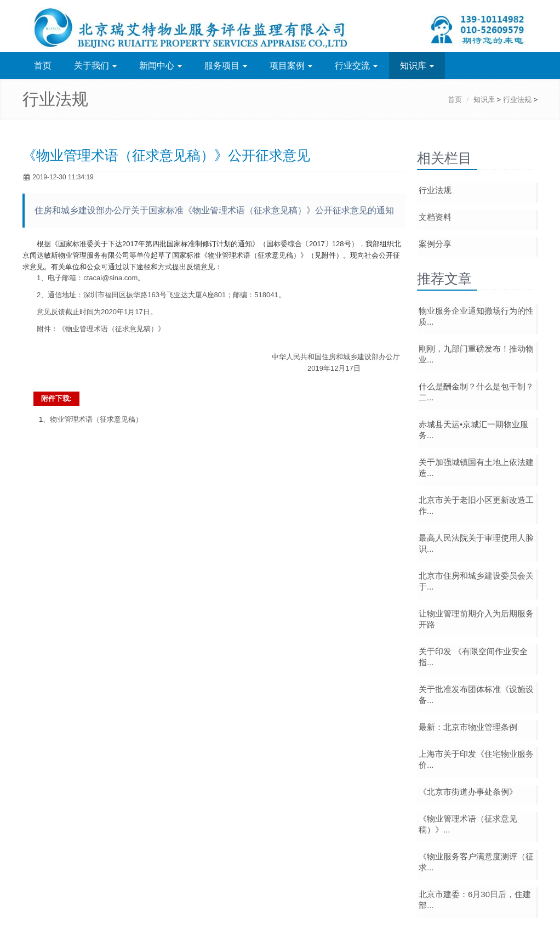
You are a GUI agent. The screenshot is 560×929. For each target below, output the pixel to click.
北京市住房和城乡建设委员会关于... (476, 581)
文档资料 (435, 217)
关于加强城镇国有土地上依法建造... (476, 468)
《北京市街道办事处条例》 (468, 792)
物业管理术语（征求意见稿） (96, 419)
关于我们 (95, 65)
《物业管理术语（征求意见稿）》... (468, 824)
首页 (43, 65)
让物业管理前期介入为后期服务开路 (476, 619)
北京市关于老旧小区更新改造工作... (476, 505)
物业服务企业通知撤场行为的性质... (476, 316)
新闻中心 (161, 65)
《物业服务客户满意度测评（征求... (476, 862)
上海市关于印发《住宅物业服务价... (476, 759)
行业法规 (517, 100)
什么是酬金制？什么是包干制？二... (476, 392)
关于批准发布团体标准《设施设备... (476, 695)
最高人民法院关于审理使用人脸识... (476, 543)
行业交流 (356, 65)
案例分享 (435, 244)
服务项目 (226, 65)
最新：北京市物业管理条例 (468, 727)
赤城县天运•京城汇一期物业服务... (473, 430)
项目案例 (291, 65)
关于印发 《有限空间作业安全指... (473, 657)
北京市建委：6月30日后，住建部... (475, 900)
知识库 (417, 65)
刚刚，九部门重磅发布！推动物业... (476, 354)
